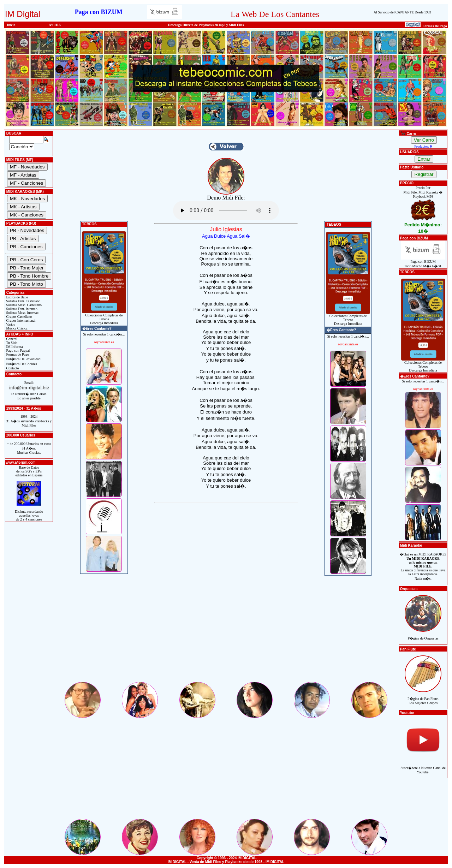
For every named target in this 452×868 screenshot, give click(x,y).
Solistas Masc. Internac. (22, 313)
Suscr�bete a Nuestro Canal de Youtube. (423, 766)
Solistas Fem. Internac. (22, 309)
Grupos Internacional (20, 320)
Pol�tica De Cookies (21, 364)
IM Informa (14, 347)
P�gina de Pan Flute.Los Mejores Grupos (423, 697)
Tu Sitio (11, 343)
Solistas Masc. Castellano (23, 305)
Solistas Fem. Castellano (23, 301)
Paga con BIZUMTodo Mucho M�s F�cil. (423, 262)
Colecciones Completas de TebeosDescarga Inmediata (104, 317)
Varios (10, 324)
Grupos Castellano (19, 317)
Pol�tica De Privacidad (23, 359)
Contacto (12, 368)
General (11, 339)
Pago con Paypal (17, 350)
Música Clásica (16, 328)
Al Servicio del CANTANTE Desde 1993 (402, 12)
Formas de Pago (17, 354)
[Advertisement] (226, 631)
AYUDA (55, 25)
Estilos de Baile (17, 297)
